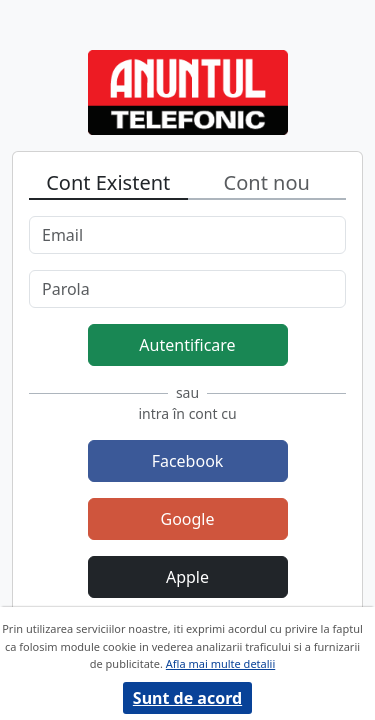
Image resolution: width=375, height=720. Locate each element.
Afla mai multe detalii (220, 663)
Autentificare (187, 345)
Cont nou (267, 182)
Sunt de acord (187, 698)
